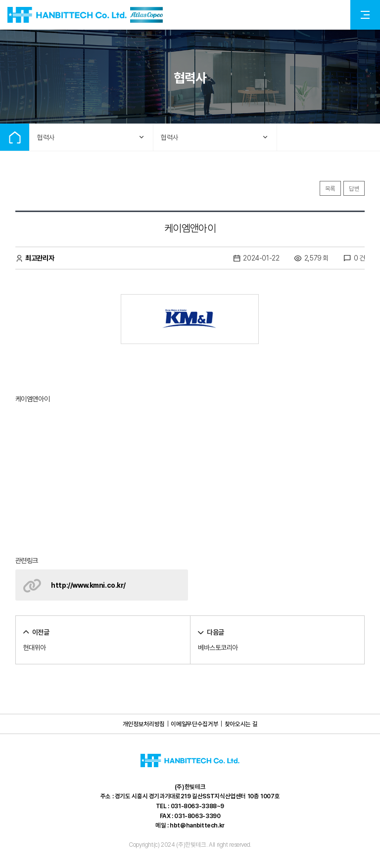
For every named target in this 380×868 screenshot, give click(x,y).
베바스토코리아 (218, 648)
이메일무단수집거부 (194, 724)
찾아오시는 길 (241, 724)
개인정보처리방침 (144, 724)
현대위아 (35, 648)
